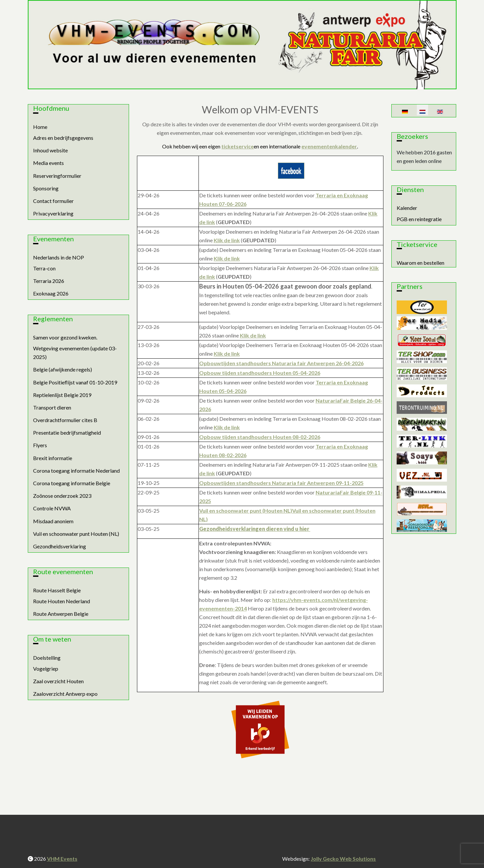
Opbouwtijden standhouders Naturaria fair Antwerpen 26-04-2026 (281, 363)
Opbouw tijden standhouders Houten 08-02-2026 (260, 437)
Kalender (407, 208)
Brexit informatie (53, 458)
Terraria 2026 (49, 281)
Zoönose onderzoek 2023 (62, 496)
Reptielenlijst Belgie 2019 (62, 395)
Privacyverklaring (53, 213)
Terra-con (44, 268)
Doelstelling (47, 658)
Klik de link (227, 240)
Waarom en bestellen (420, 263)
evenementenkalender (329, 146)
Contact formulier (53, 201)
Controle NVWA (52, 508)
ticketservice (238, 146)
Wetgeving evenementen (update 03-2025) (75, 353)
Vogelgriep (46, 669)
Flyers (40, 445)
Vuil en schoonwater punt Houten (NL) (76, 534)
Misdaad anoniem (53, 521)
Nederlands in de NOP (59, 257)
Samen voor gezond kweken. (65, 337)
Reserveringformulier (57, 176)
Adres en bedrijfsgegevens (63, 138)
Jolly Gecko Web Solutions (343, 859)
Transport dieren (52, 407)
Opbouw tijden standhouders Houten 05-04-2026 (260, 373)
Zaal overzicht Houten (58, 681)
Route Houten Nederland (62, 601)
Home (40, 127)
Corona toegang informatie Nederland (76, 471)
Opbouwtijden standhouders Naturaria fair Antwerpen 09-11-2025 (281, 483)
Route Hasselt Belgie (57, 590)
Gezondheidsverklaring (60, 546)
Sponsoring (46, 188)
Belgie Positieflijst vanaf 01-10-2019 (75, 382)
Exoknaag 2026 (51, 293)
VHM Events (62, 859)
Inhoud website (50, 150)
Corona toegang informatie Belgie (72, 483)
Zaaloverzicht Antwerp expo (65, 694)
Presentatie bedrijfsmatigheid (67, 433)
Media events (48, 163)
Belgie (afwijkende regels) (63, 369)
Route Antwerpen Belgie (61, 614)
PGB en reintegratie (419, 219)
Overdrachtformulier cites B (65, 420)
